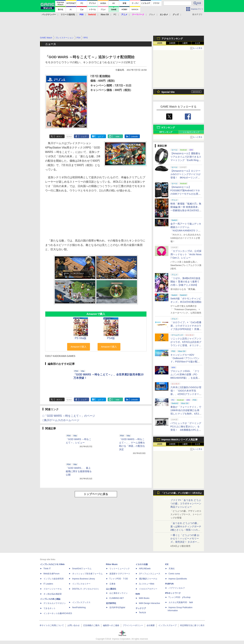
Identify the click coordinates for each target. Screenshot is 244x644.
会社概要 (151, 625)
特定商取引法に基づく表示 (192, 625)
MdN (138, 594)
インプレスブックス (81, 602)
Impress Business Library (84, 579)
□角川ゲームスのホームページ (61, 420)
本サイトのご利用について (52, 625)
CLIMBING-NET (117, 598)
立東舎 (112, 584)
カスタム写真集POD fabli (181, 602)
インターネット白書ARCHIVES (58, 613)
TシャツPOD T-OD (119, 579)
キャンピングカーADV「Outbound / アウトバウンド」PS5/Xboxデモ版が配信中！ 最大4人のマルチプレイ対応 (185, 362)
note (117, 136)
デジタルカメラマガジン (55, 603)
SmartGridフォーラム (82, 569)
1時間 (160, 43)
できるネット (50, 608)
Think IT (47, 569)
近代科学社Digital (117, 607)
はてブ (101, 136)
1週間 (185, 43)
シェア (84, 136)
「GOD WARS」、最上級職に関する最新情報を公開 (79, 471)
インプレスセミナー (81, 584)
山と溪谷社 (111, 589)
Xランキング (168, 128)
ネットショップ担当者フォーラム (87, 574)
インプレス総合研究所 (54, 579)
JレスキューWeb (147, 584)
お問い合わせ (74, 625)
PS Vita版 (81, 338)
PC (115, 15)
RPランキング (166, 132)
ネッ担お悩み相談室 (53, 594)
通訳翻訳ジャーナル (148, 579)
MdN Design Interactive (150, 603)
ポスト (59, 136)
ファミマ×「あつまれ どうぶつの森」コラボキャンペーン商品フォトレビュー (186, 503)
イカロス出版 (142, 564)
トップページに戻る (96, 494)
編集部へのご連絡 (111, 625)
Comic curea (174, 574)
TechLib (142, 613)
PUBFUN (169, 584)
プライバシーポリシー (133, 625)
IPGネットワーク (173, 593)
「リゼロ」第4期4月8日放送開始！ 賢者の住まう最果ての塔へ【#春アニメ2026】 (185, 282)
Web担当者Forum (51, 574)
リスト (69, 136)
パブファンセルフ (177, 588)
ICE (167, 564)
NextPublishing (79, 607)
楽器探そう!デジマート (120, 574)
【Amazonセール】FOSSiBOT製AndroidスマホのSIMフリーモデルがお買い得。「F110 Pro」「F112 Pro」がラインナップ (186, 194)
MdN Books (144, 598)
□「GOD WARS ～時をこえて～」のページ (69, 416)
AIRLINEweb (145, 569)
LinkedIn (134, 136)
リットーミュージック (120, 569)
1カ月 (198, 43)
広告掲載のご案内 (91, 625)
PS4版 (111, 338)
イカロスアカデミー (148, 589)
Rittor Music (112, 564)
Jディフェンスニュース (150, 574)
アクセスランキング (172, 39)
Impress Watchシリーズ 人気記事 (180, 440)
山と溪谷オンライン (119, 593)
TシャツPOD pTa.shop (180, 597)
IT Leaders (48, 584)
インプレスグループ (167, 625)
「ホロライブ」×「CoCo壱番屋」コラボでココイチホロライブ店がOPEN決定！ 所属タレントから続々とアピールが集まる (186, 329)
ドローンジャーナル (53, 589)
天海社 (172, 569)
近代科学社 (111, 603)
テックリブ (141, 608)
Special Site (168, 92)
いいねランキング (191, 132)
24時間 (172, 43)
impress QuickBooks (178, 579)
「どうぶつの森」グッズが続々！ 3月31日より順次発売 (182, 494)
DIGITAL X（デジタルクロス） (86, 589)
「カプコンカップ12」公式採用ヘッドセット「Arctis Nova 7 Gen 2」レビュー (186, 254)
